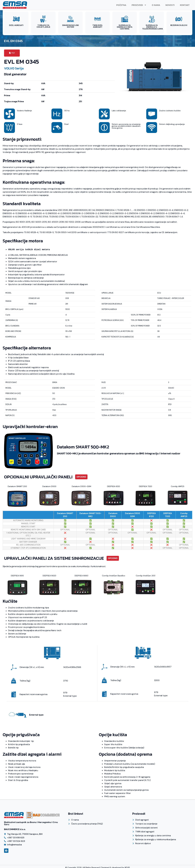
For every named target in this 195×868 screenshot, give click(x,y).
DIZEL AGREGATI (16, 25)
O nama (156, 5)
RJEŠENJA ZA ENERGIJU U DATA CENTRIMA (125, 27)
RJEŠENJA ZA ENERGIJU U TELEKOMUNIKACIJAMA (153, 27)
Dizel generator (15, 73)
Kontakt (185, 5)
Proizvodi (139, 5)
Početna (121, 5)
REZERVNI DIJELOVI (179, 25)
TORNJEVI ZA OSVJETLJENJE (43, 26)
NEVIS (127, 866)
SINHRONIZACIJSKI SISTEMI (70, 26)
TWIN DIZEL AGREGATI (98, 26)
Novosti (170, 5)
